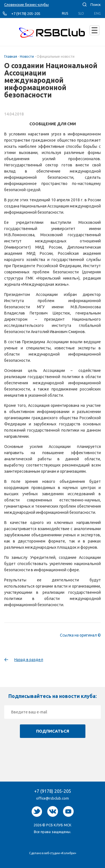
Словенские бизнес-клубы (26, 5)
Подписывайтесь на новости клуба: (53, 696)
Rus (65, 13)
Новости (27, 56)
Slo (81, 13)
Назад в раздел (29, 660)
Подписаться (53, 731)
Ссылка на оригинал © (80, 635)
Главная (11, 56)
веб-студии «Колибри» (60, 853)
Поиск (96, 5)
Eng (97, 13)
